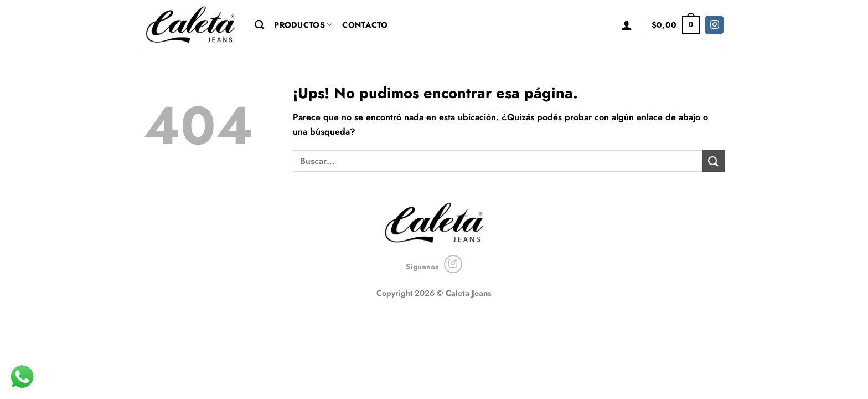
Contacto (365, 25)
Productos (303, 25)
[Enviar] (714, 161)
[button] (627, 25)
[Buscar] (259, 25)
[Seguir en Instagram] (714, 25)
